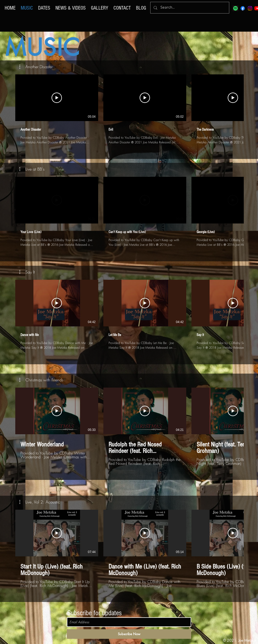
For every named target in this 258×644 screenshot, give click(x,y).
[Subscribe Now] (129, 634)
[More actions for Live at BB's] (32, 169)
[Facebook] (243, 8)
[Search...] (189, 8)
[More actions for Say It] (27, 272)
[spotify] (235, 8)
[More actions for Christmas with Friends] (41, 380)
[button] (36, 67)
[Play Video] (57, 98)
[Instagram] (250, 8)
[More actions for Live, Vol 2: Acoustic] (40, 502)
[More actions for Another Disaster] (36, 67)
